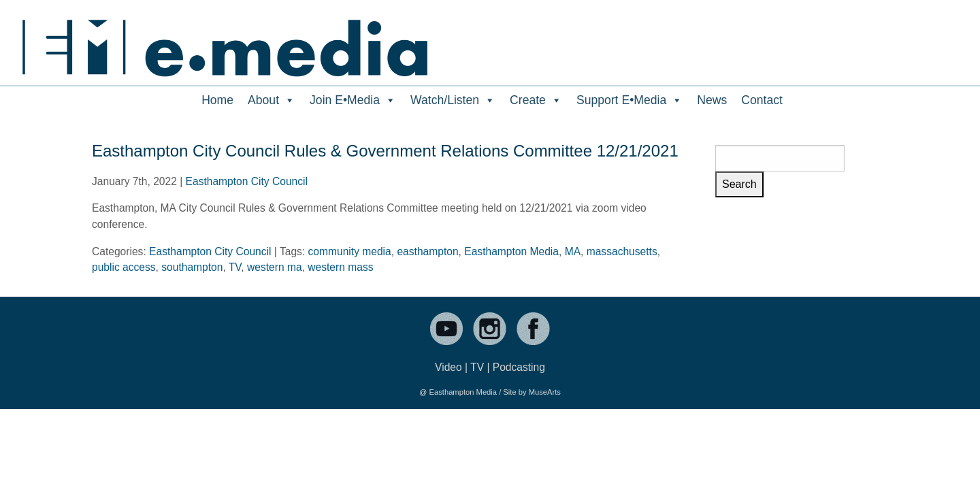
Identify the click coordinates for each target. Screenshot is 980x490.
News (712, 100)
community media (350, 251)
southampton (192, 267)
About (272, 100)
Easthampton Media (511, 251)
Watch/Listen (453, 100)
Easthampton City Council (247, 181)
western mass (340, 267)
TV (235, 267)
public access (124, 267)
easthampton (427, 251)
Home (217, 100)
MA (573, 251)
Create (536, 100)
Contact (762, 100)
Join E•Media (353, 100)
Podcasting (519, 367)
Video (448, 367)
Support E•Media (630, 100)
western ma (275, 267)
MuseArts (545, 392)
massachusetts (622, 251)
